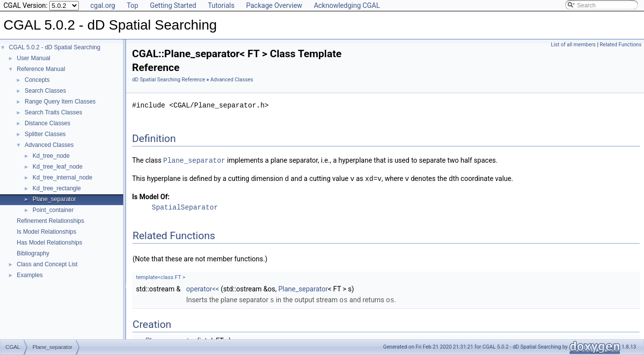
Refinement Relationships (51, 221)
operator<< (203, 288)
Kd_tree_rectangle (57, 188)
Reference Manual (41, 69)
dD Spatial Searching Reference (169, 80)
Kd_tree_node (51, 156)
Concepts (37, 80)
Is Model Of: (151, 196)
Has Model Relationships (50, 243)
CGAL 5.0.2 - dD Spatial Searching (55, 47)
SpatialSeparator (185, 206)
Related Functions (621, 45)
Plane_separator (54, 199)
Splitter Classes (45, 134)
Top (133, 5)
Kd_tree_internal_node (62, 177)
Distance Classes (48, 123)
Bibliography (33, 253)
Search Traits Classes (53, 112)
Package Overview (274, 5)
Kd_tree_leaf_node (57, 167)
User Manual (34, 58)
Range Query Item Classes (60, 102)
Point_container (53, 210)
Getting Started (173, 5)
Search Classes (45, 91)
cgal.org (102, 5)
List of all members (573, 45)
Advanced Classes (49, 145)
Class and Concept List (47, 264)
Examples (30, 275)
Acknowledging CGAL (347, 5)
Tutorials (221, 5)
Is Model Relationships (47, 232)
